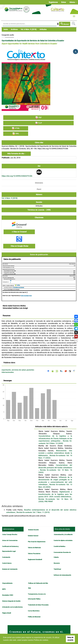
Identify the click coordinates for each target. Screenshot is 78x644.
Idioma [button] (73, 2)
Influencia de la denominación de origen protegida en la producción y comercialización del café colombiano (55, 481)
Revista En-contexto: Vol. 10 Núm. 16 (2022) (55, 471)
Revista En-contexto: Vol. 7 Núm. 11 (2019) (33, 512)
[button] (76, 52)
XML (16, 134)
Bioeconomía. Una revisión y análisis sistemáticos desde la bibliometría (55, 453)
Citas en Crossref (19, 232)
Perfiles (18, 285)
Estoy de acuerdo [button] (70, 639)
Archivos (14, 29)
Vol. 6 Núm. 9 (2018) (29, 29)
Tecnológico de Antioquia (19, 287)
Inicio (6, 29)
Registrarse (53, 2)
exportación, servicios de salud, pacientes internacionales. (18, 371)
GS (11, 281)
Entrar (64, 2)
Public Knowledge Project (26, 296)
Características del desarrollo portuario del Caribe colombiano (55, 466)
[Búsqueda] (30, 24)
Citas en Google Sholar (19, 246)
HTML (16, 128)
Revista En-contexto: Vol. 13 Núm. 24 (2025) (55, 486)
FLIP (39, 123)
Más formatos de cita (16, 154)
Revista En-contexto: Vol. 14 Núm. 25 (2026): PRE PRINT (55, 500)
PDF (39, 118)
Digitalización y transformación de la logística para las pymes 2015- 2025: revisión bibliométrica (55, 494)
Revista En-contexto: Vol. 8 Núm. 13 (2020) (55, 442)
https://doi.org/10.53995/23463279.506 (17, 176)
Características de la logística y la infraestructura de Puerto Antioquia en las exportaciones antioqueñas (55, 438)
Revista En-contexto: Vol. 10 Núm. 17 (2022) (55, 457)
